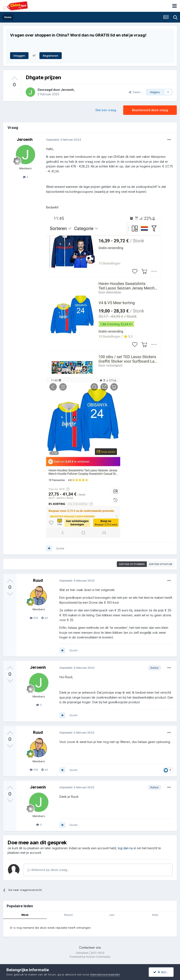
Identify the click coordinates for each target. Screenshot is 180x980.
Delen (135, 92)
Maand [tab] (68, 915)
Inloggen (19, 56)
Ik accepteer (163, 972)
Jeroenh (67, 90)
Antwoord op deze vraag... (48, 870)
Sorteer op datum (160, 564)
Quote (60, 548)
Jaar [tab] (112, 915)
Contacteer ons (90, 947)
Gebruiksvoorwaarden (105, 974)
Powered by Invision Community (90, 957)
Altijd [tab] (155, 915)
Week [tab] (25, 915)
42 (45, 618)
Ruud (38, 580)
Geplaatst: (64, 140)
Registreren (51, 56)
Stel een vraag (106, 110)
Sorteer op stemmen (132, 564)
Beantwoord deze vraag (150, 110)
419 (34, 618)
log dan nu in (127, 848)
